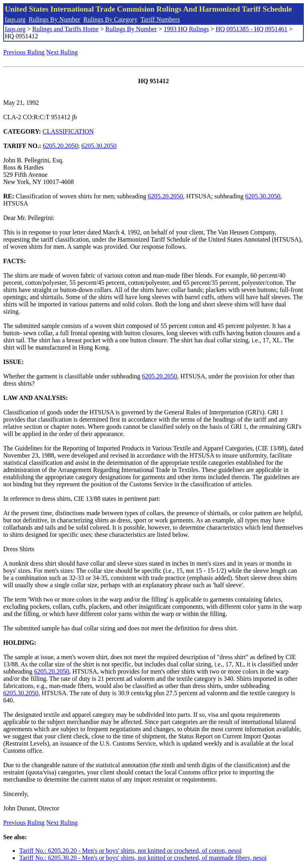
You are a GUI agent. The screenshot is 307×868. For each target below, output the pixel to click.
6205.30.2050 (99, 146)
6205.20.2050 (60, 146)
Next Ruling (62, 52)
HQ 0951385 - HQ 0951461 (251, 29)
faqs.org (15, 19)
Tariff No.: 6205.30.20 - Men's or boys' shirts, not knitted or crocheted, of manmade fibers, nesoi (143, 858)
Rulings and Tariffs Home (66, 29)
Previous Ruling (24, 52)
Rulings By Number (55, 19)
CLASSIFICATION (68, 131)
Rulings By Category (111, 19)
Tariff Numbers (160, 19)
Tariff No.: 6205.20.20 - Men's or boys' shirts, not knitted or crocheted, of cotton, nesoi (130, 851)
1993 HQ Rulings (186, 29)
